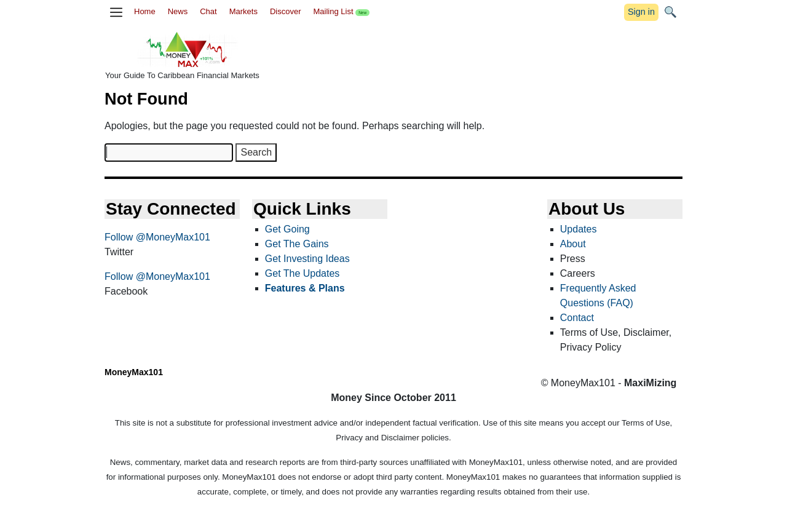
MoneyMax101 (134, 372)
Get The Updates (303, 273)
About (573, 244)
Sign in (641, 12)
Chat (208, 11)
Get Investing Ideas (307, 259)
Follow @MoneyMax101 (157, 237)
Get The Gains (297, 244)
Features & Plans (305, 288)
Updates (579, 229)
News (178, 11)
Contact (577, 318)
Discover (286, 11)
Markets (243, 11)
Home (145, 11)
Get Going (287, 229)
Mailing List (341, 11)
